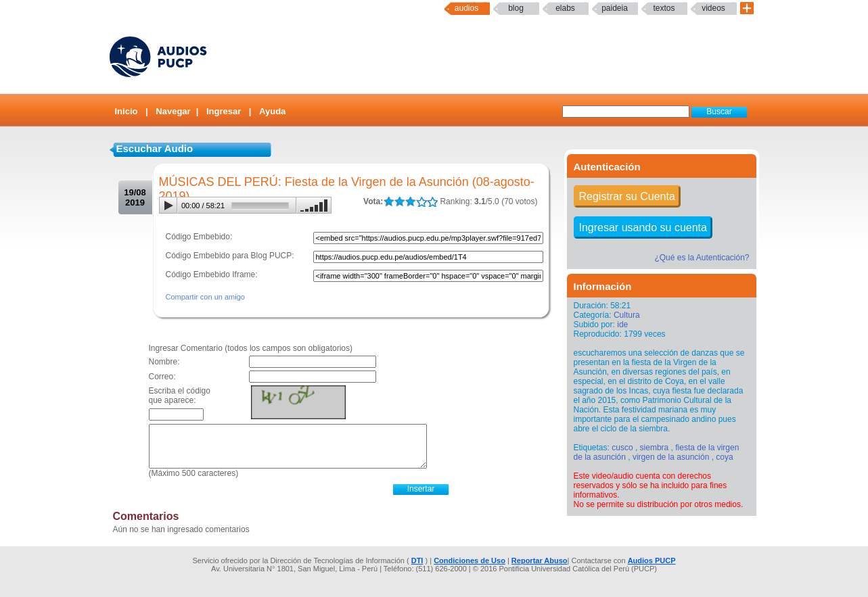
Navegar (173, 111)
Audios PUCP (652, 560)
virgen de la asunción (671, 457)
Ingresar (224, 111)
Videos (713, 8)
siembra (655, 448)
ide (622, 325)
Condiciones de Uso (470, 560)
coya (724, 457)
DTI (417, 560)
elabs (565, 8)
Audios (466, 8)
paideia (615, 8)
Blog (516, 8)
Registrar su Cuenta (627, 196)
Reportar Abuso (540, 560)
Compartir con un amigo (205, 297)
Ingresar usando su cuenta (643, 228)
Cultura (627, 315)
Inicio (127, 111)
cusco (622, 448)
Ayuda (272, 111)
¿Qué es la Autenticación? (702, 258)
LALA (389, 202)
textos (664, 8)
